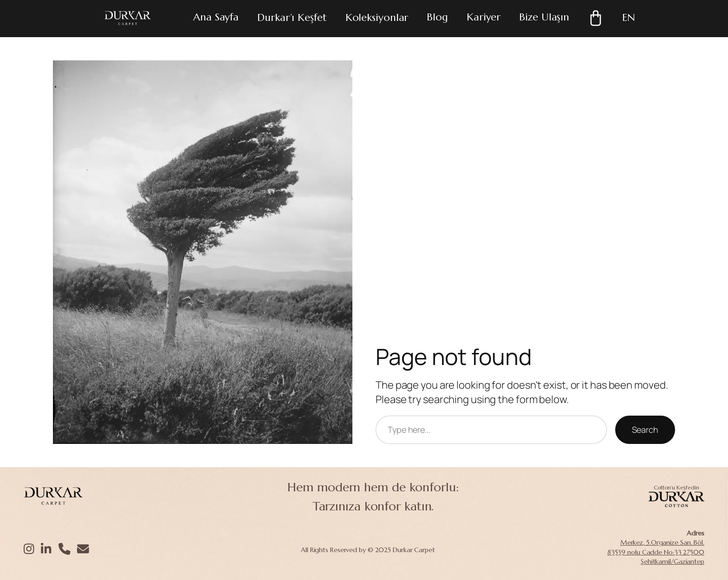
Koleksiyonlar (377, 17)
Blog (437, 17)
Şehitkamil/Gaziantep (673, 561)
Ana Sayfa (216, 17)
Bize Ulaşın (544, 17)
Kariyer (484, 17)
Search (645, 430)
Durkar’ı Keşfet (292, 17)
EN (629, 17)
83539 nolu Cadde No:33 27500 (656, 552)
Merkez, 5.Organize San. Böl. (662, 542)
